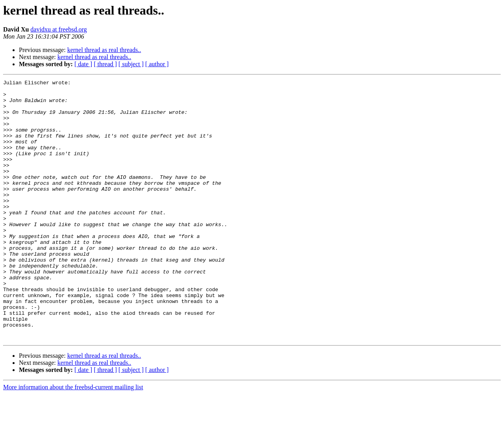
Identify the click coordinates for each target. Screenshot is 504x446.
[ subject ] (131, 64)
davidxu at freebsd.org (58, 29)
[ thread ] (105, 64)
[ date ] (83, 64)
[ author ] (157, 64)
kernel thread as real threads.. (104, 50)
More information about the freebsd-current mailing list (73, 439)
